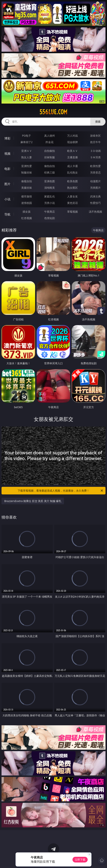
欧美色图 (72, 181)
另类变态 (95, 172)
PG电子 (26, 136)
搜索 (98, 122)
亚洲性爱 (27, 166)
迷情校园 (27, 203)
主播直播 (72, 157)
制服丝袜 (27, 172)
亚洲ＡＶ (27, 151)
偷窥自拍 (27, 181)
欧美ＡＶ (72, 151)
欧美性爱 (95, 166)
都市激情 (27, 196)
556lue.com (53, 112)
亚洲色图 (50, 181)
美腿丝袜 (27, 188)
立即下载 (80, 860)
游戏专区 (95, 136)
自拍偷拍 (50, 151)
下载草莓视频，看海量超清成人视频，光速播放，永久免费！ (61, 491)
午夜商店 (50, 212)
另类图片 (95, 188)
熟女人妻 (27, 157)
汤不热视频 (95, 212)
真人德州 (50, 136)
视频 (7, 154)
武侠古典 (95, 196)
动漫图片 (95, 181)
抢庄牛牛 (95, 142)
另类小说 (50, 203)
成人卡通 (72, 166)
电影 (7, 169)
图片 (7, 184)
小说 (7, 199)
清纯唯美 (50, 188)
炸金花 (50, 142)
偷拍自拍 (50, 166)
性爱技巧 (95, 203)
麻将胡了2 (27, 142)
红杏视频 (27, 218)
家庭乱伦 (50, 196)
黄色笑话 (72, 203)
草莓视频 (72, 212)
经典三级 (50, 172)
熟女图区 (72, 188)
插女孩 (27, 212)
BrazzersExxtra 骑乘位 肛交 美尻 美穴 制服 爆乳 (33, 501)
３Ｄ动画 (95, 151)
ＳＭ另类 (95, 157)
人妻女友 (72, 196)
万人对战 (72, 136)
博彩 (7, 138)
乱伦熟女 (72, 172)
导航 (7, 214)
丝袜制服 (50, 157)
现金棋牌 (72, 142)
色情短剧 (50, 218)
